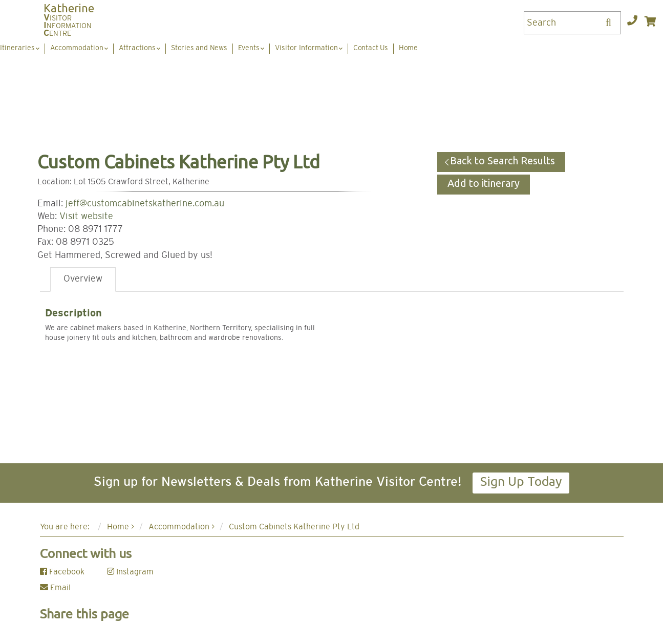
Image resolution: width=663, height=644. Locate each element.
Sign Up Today (521, 481)
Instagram (130, 572)
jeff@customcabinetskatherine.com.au (145, 204)
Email (55, 588)
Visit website (86, 217)
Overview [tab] (83, 279)
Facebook (62, 572)
